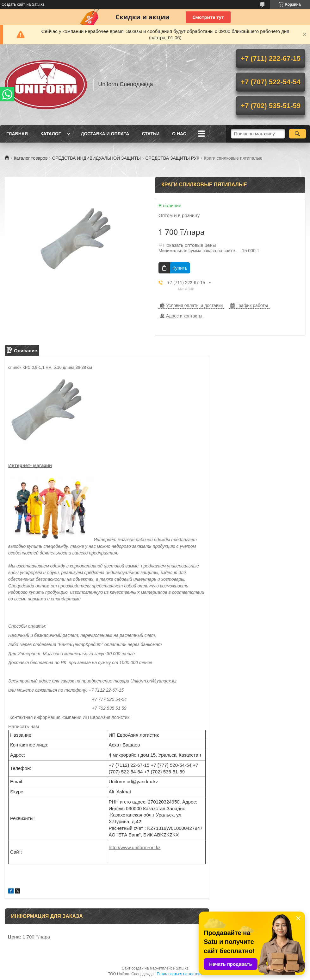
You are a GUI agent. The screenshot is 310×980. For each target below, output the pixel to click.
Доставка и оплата (105, 134)
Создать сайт (13, 4)
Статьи (151, 134)
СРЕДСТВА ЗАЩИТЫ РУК (172, 158)
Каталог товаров (31, 158)
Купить (180, 268)
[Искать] (298, 134)
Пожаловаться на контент (179, 974)
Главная (17, 134)
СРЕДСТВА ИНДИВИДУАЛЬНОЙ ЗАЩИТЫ (96, 158)
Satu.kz (182, 968)
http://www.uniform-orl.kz (135, 847)
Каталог (51, 134)
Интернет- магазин (30, 465)
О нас (179, 134)
